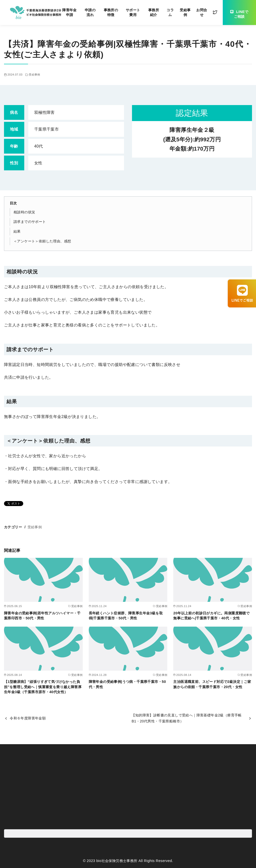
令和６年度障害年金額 (28, 718)
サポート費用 (133, 12)
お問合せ (202, 12)
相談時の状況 (24, 212)
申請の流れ (90, 12)
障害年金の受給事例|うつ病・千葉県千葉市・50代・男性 (127, 684)
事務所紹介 (154, 12)
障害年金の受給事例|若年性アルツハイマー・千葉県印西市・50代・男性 (42, 616)
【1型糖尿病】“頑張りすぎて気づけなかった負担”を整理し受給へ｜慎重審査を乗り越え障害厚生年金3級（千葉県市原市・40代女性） (43, 687)
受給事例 (185, 12)
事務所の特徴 (111, 12)
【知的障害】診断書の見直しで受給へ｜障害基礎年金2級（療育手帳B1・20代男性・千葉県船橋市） (186, 718)
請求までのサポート (30, 222)
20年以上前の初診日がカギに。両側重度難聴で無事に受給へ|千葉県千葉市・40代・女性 (211, 616)
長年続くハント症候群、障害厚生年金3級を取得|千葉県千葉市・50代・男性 (126, 616)
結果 (17, 231)
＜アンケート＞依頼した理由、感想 (42, 241)
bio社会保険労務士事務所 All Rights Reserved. (135, 861)
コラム (170, 12)
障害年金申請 (69, 12)
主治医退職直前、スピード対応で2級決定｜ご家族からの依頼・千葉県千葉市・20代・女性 (212, 684)
